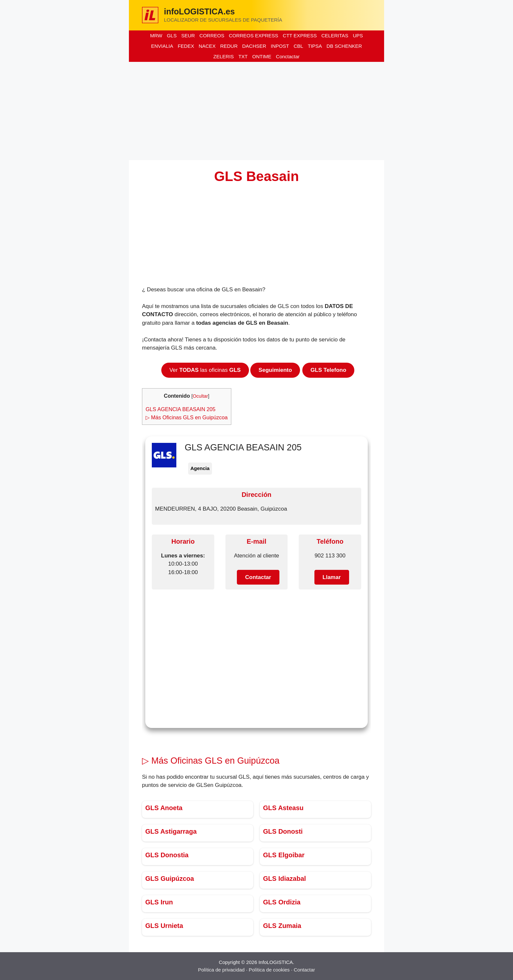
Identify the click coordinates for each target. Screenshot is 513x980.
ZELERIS (224, 56)
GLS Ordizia (282, 902)
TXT (243, 56)
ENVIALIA (162, 46)
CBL (298, 46)
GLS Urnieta (164, 926)
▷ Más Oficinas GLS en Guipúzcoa (187, 417)
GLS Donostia (167, 855)
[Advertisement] (256, 111)
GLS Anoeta (164, 808)
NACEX (207, 46)
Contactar (304, 970)
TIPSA (315, 46)
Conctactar (288, 56)
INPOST (280, 46)
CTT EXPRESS (300, 36)
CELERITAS (335, 36)
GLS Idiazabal (284, 879)
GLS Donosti (283, 831)
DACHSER (254, 46)
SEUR (188, 36)
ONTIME (262, 56)
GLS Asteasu (283, 808)
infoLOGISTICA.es (199, 11)
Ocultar (200, 396)
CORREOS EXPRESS (253, 36)
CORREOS (212, 36)
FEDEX (186, 46)
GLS (172, 36)
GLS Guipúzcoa (170, 879)
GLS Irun (159, 902)
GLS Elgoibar (284, 855)
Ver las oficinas (205, 370)
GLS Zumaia (282, 926)
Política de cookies (269, 970)
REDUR (229, 46)
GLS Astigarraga (171, 831)
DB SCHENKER (344, 46)
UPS (358, 36)
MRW (156, 36)
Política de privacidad (221, 970)
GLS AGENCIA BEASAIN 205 (181, 409)
